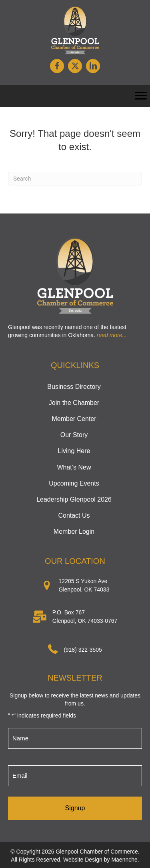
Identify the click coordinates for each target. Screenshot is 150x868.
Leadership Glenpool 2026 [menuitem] (74, 499)
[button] (57, 66)
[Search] (75, 179)
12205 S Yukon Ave (83, 581)
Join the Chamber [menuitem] (74, 403)
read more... (112, 335)
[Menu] (141, 96)
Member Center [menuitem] (74, 419)
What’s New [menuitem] (74, 467)
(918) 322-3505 (83, 650)
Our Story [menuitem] (74, 435)
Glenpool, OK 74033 (84, 590)
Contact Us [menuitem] (74, 515)
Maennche (124, 860)
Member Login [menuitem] (74, 532)
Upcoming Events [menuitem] (74, 483)
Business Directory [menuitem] (74, 387)
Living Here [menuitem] (74, 451)
